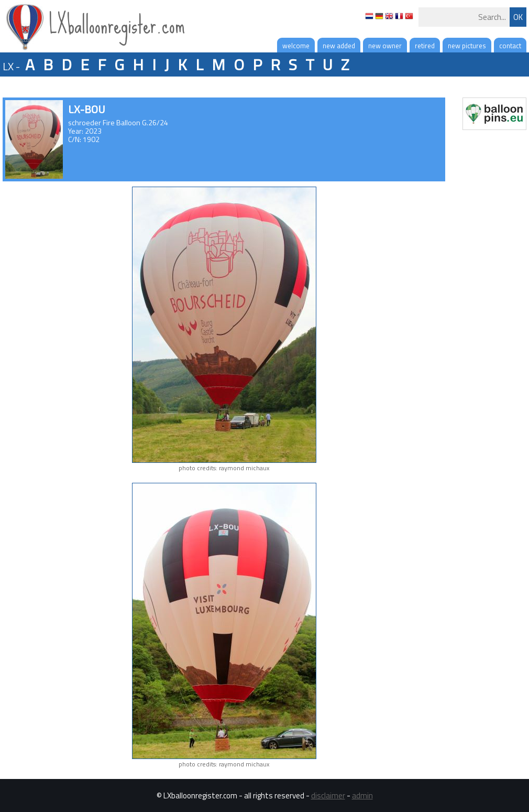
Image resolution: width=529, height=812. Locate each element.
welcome (296, 46)
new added (339, 46)
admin (362, 795)
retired (425, 46)
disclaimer (328, 795)
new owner (385, 46)
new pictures (467, 46)
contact (510, 46)
